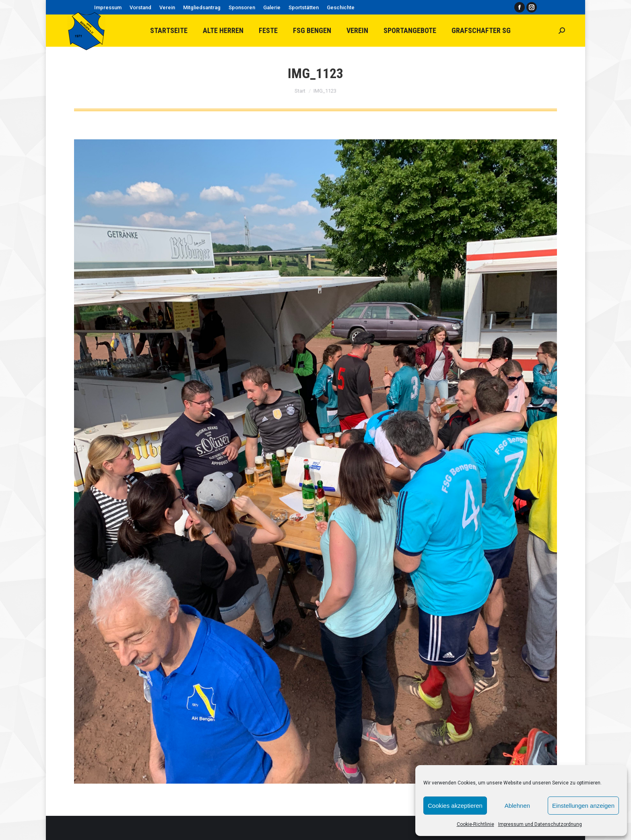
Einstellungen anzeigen (583, 806)
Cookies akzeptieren (455, 806)
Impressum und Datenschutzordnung (540, 824)
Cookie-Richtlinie (475, 824)
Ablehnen (517, 806)
